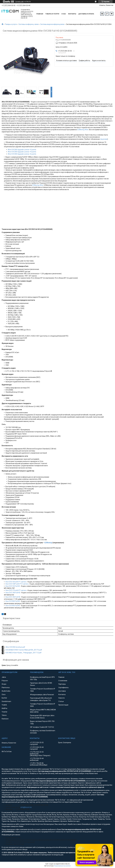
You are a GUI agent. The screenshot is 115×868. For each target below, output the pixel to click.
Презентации (63, 705)
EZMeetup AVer (83, 130)
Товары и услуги (52, 14)
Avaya (4, 684)
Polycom (5, 681)
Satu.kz (67, 864)
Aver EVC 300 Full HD (13, 593)
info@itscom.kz (26, 807)
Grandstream (6, 701)
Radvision (5, 719)
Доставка (62, 691)
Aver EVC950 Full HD (13, 606)
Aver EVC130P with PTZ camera (17, 584)
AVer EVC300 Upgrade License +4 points (22, 152)
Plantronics (6, 688)
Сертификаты (63, 688)
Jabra (4, 677)
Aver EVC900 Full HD (13, 601)
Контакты (72, 14)
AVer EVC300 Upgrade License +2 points (22, 150)
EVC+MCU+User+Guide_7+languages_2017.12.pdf (24, 653)
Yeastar (4, 712)
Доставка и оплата (86, 14)
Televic (4, 715)
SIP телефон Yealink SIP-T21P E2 (42, 727)
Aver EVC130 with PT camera (16, 582)
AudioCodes (6, 691)
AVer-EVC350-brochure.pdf (15, 647)
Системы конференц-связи (29, 24)
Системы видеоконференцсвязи (52, 24)
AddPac (4, 708)
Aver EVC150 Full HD (13, 586)
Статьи (61, 701)
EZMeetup (48, 543)
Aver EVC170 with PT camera (16, 590)
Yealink (4, 705)
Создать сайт (19, 2)
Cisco (4, 694)
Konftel (4, 698)
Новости (61, 698)
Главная (40, 14)
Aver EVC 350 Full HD (13, 597)
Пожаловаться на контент (62, 866)
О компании (63, 681)
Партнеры (62, 684)
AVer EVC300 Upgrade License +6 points (22, 154)
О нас (64, 14)
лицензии (104, 139)
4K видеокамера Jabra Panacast (42, 695)
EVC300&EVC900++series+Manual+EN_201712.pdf (24, 650)
